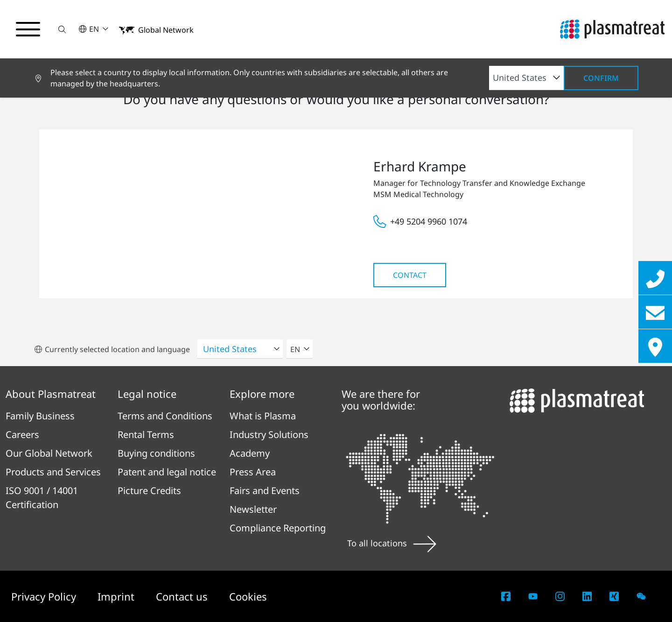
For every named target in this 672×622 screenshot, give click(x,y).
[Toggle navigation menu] (28, 29)
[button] (62, 29)
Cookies (248, 596)
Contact (410, 275)
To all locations (392, 543)
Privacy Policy (45, 596)
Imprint (117, 596)
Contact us (183, 596)
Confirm (601, 78)
